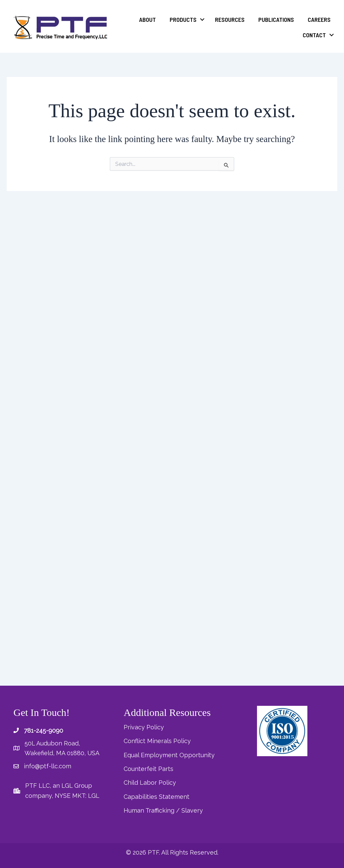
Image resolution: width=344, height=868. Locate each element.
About (147, 19)
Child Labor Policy (150, 784)
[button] (202, 19)
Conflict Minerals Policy (157, 743)
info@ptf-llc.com (48, 768)
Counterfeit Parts (148, 770)
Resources (230, 19)
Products (183, 19)
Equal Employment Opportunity (169, 756)
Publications (276, 19)
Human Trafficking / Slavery (163, 811)
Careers (319, 19)
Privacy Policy (144, 729)
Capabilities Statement (157, 797)
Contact (314, 35)
